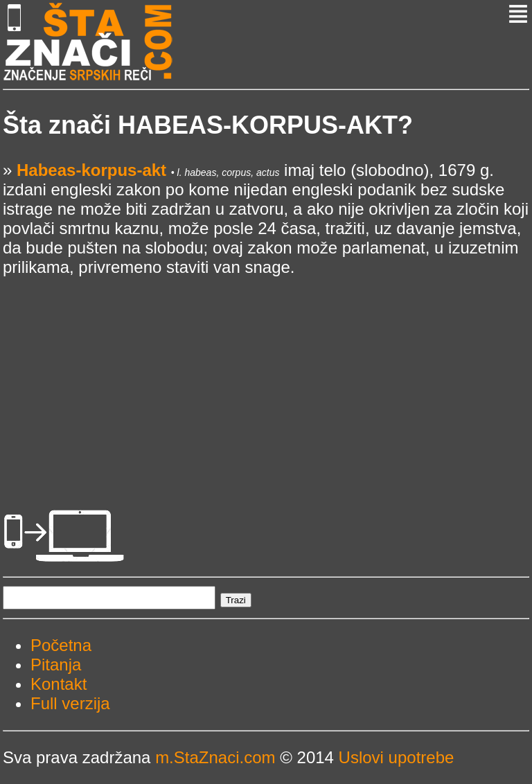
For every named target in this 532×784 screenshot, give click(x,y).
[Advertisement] (266, 374)
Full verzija (70, 703)
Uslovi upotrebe (397, 757)
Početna (61, 645)
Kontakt (59, 684)
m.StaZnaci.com (215, 757)
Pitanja (56, 665)
